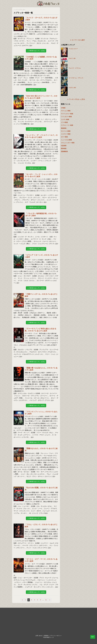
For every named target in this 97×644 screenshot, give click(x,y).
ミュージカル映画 (66, 140)
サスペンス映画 (66, 131)
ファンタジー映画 (66, 117)
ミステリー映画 (66, 134)
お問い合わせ (39, 636)
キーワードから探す (78, 40)
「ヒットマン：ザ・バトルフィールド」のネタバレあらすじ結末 (41, 136)
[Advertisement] (73, 19)
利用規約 (46, 636)
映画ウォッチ (48, 3)
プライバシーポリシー (56, 636)
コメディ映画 (65, 119)
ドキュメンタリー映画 (68, 143)
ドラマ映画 (64, 122)
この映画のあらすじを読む (36, 51)
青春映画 (64, 128)
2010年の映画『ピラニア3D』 (33, 274)
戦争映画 (64, 148)
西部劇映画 (64, 151)
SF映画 (63, 108)
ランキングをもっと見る (77, 99)
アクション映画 (66, 111)
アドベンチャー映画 (67, 114)
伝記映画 (64, 146)
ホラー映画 (64, 137)
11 (46, 600)
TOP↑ (93, 637)
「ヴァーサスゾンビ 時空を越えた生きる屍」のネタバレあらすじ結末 (40, 330)
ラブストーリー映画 (67, 125)
